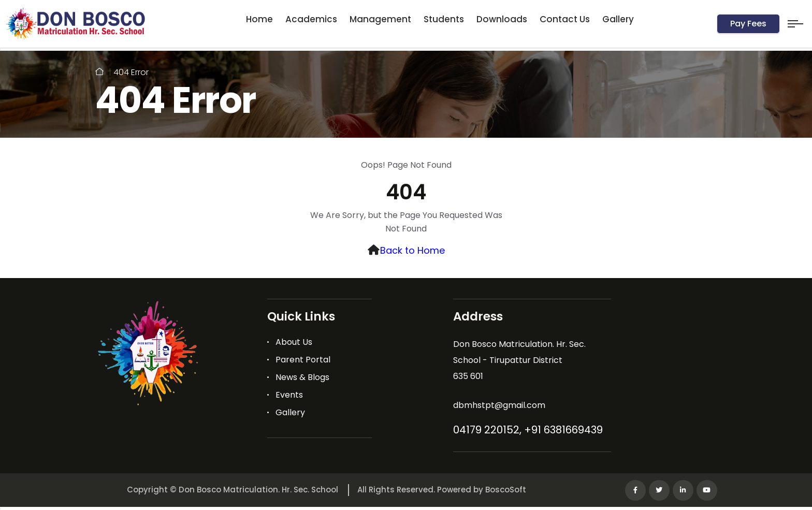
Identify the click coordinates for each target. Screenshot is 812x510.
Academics (311, 19)
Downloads (502, 19)
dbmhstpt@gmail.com (499, 405)
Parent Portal (303, 360)
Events (289, 395)
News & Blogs (302, 377)
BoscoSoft (506, 490)
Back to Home (412, 250)
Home (259, 19)
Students (444, 19)
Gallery (618, 19)
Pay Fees (748, 24)
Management (380, 19)
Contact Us (565, 19)
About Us (294, 342)
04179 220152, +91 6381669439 (528, 430)
